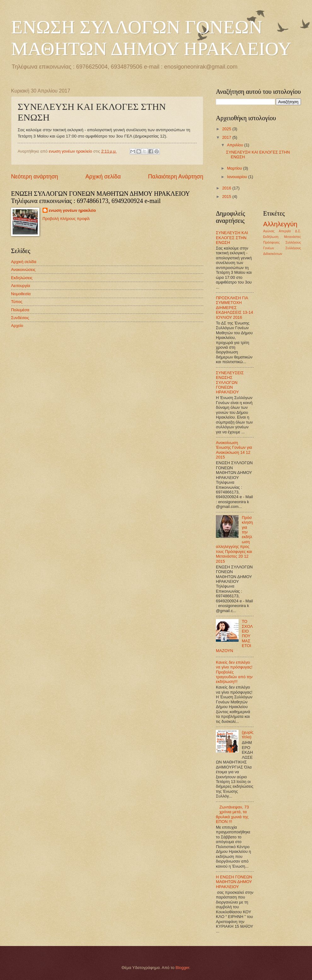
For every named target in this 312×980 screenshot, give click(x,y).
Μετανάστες (292, 237)
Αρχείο (17, 326)
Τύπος (17, 302)
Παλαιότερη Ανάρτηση (176, 177)
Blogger (182, 968)
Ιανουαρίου (237, 177)
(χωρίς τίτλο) (248, 735)
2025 (227, 129)
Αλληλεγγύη (280, 224)
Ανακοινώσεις (23, 270)
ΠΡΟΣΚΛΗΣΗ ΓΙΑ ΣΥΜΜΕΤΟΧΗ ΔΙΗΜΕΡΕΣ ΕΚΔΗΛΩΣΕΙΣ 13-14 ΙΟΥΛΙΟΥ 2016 (234, 308)
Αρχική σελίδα (103, 177)
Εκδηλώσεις (22, 278)
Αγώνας (269, 231)
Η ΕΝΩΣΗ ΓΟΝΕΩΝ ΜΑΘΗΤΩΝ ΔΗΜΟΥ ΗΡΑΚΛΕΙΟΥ (234, 882)
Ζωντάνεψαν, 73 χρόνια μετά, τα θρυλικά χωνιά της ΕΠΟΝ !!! (232, 814)
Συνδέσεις (20, 318)
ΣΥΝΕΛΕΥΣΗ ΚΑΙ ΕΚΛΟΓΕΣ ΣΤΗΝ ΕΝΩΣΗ (232, 238)
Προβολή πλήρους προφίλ (66, 219)
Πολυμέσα (20, 310)
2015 (227, 197)
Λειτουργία (20, 286)
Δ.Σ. (298, 231)
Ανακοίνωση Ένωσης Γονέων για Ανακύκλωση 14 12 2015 (234, 450)
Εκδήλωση (271, 237)
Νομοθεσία (21, 294)
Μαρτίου (235, 168)
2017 (227, 137)
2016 (227, 188)
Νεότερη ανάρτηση (35, 177)
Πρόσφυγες (271, 242)
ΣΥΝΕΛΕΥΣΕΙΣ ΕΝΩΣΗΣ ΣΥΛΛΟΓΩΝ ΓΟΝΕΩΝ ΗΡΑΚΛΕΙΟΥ (230, 383)
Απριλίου (236, 145)
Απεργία (285, 231)
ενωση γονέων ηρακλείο (72, 210)
